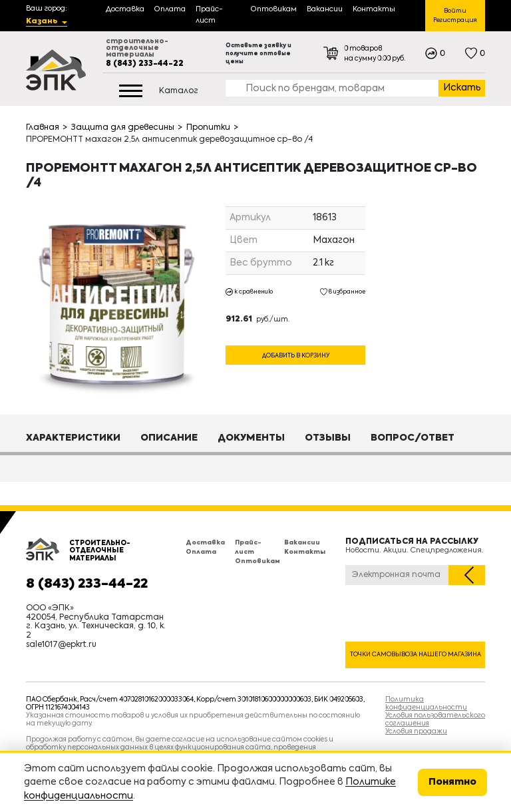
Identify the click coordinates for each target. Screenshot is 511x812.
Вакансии (302, 543)
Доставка (205, 543)
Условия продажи (416, 731)
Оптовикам (257, 561)
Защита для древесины (123, 128)
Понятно (452, 782)
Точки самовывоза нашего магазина (416, 655)
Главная (43, 128)
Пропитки (208, 128)
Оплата (201, 552)
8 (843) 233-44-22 (145, 64)
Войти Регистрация (455, 16)
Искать (462, 88)
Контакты (305, 552)
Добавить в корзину (296, 355)
